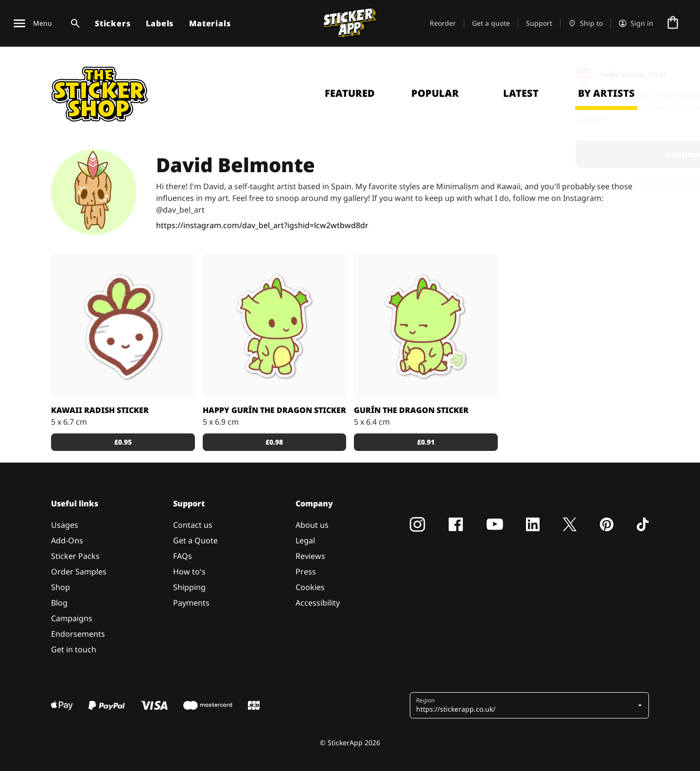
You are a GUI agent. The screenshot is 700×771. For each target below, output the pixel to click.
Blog (59, 603)
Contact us (193, 525)
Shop (61, 587)
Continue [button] (569, 154)
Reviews (310, 556)
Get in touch (74, 649)
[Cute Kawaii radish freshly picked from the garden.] (123, 326)
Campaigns (72, 618)
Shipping (189, 587)
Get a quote (491, 23)
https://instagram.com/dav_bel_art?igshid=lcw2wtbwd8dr (262, 225)
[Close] (670, 74)
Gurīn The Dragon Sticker (411, 410)
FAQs (183, 556)
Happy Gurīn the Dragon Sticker (274, 410)
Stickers (113, 23)
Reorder (443, 23)
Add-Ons (67, 540)
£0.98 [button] (274, 442)
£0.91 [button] (426, 442)
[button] (526, 705)
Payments (191, 603)
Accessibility (318, 603)
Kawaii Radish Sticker (100, 410)
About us (312, 525)
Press (306, 572)
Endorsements (78, 634)
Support (539, 23)
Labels (160, 23)
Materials (210, 23)
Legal (305, 540)
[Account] (636, 23)
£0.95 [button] (123, 442)
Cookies (310, 587)
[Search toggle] (73, 23)
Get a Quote (195, 540)
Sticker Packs (75, 556)
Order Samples (79, 572)
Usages (65, 525)
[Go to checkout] (673, 23)
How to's (189, 572)
